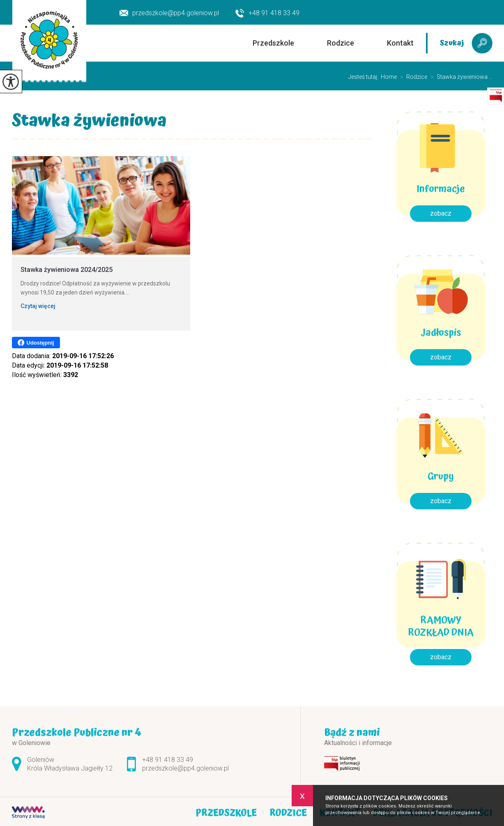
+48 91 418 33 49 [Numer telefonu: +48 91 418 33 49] (168, 760)
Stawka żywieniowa (89, 123)
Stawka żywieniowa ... (460, 77)
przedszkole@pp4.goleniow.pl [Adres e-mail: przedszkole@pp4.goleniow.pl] (185, 768)
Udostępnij (36, 343)
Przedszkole (273, 43)
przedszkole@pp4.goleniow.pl (169, 13)
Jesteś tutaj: (365, 77)
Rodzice (341, 43)
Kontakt (400, 43)
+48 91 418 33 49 (267, 14)
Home (389, 77)
